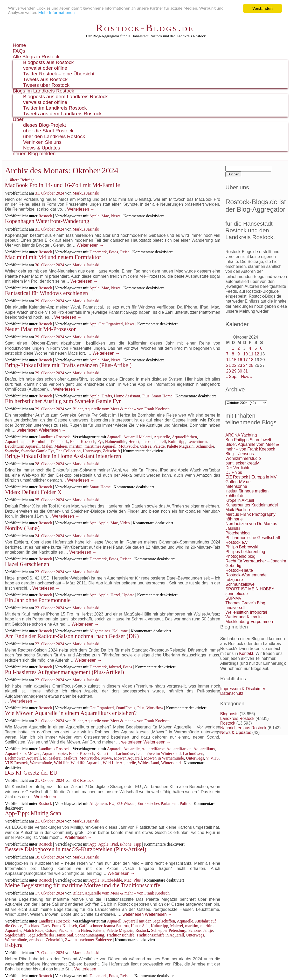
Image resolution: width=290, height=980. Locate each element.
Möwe (106, 758)
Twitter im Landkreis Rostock (55, 108)
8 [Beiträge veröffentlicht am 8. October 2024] (233, 354)
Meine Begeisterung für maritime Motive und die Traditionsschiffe (82, 885)
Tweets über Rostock (46, 85)
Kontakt (246, 653)
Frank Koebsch (83, 442)
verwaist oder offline (45, 68)
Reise (125, 252)
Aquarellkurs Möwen (23, 753)
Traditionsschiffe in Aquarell (160, 935)
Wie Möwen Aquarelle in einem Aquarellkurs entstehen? (71, 713)
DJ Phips (234, 472)
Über (18, 119)
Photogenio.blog (240, 556)
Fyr (100, 442)
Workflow (155, 708)
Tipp (137, 844)
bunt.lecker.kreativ (242, 463)
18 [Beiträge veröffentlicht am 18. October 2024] (251, 360)
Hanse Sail (140, 926)
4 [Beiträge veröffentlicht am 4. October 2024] (250, 348)
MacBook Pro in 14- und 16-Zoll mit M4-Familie (62, 185)
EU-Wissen (126, 803)
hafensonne (236, 486)
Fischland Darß (37, 926)
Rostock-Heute (239, 570)
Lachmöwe (125, 753)
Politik (185, 803)
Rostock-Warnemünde (246, 575)
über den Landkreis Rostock (54, 136)
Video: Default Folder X (33, 492)
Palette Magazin (180, 446)
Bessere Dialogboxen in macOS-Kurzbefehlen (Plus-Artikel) (76, 849)
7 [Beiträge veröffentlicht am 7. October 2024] (227, 354)
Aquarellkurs (204, 749)
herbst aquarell (154, 442)
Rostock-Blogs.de (145, 28)
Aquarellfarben (184, 437)
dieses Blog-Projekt (44, 125)
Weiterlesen (81, 209)
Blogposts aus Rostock (48, 62)
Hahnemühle (116, 442)
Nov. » (247, 377)
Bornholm (40, 442)
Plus (146, 396)
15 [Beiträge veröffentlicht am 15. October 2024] (234, 360)
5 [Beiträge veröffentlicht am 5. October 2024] (256, 348)
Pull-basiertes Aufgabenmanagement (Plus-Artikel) (64, 672)
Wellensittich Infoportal (246, 612)
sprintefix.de (237, 594)
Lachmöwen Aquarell (23, 758)
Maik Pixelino (238, 510)
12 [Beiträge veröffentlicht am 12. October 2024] (257, 354)
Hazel (115, 595)
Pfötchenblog (237, 533)
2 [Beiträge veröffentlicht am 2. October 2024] (239, 348)
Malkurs (70, 758)
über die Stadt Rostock (48, 131)
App (93, 324)
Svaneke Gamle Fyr (37, 451)
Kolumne (120, 631)
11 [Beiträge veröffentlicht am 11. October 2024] (251, 354)
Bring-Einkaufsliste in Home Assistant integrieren (63, 456)
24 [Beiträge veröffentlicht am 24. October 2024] (245, 365)
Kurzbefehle (112, 880)
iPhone (126, 844)
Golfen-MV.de (238, 482)
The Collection (68, 451)
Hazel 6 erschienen (27, 564)
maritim (76, 446)
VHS (215, 758)
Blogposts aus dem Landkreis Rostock (65, 96)
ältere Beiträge (20, 180)
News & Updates (42, 148)
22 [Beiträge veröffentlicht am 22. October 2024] (234, 365)
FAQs (19, 51)
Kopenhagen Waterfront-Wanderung (47, 221)
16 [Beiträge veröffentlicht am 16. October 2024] (240, 360)
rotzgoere (234, 580)
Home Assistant (127, 396)
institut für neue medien (247, 491)
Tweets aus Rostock (45, 79)
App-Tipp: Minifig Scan (33, 813)
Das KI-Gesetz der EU (31, 773)
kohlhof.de (235, 496)
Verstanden (263, 8)
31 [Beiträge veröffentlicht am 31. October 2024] (245, 371)
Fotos (114, 252)
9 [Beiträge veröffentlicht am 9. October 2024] (239, 354)
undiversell (235, 608)
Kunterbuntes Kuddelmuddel (252, 505)
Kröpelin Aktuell (240, 500)
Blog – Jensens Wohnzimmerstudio (243, 456)
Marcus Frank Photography (250, 514)
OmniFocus (126, 708)
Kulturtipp (177, 442)
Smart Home (162, 396)
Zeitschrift (111, 451)
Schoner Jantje (201, 930)
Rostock (45, 216)
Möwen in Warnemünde (164, 758)
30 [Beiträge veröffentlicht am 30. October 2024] (240, 371)
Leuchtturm (197, 442)
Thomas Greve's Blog (245, 603)
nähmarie (234, 519)
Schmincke (205, 446)
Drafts (107, 396)
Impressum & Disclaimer (243, 689)
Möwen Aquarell (128, 758)
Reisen (126, 559)
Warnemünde (41, 763)
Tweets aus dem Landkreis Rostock (62, 114)
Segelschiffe (15, 935)
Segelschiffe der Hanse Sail (50, 935)
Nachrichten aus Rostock (243, 728)
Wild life (61, 763)
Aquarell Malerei (137, 437)
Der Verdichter (239, 468)
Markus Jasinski (86, 193)
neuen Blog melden (34, 153)
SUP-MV (233, 598)
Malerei (61, 446)
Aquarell (114, 437)
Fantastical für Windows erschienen (46, 293)
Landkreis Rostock (54, 437)
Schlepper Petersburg (169, 930)
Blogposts (229, 714)
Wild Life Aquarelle (119, 763)
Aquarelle (162, 437)
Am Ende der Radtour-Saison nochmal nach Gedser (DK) (72, 636)
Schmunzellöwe (240, 584)
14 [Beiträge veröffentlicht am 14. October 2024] (229, 360)
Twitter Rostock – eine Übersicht (59, 74)
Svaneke (12, 451)
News (116, 216)
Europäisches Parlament (157, 803)
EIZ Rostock (83, 780)
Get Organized (111, 324)
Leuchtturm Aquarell (22, 446)
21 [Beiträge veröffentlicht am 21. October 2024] (229, 365)
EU (112, 803)
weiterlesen (27, 430)
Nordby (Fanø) (22, 528)
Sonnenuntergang (90, 935)
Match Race (33, 930)
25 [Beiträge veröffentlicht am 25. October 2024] (251, 365)
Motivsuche (128, 446)
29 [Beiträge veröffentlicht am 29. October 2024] (234, 371)
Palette (159, 446)
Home (19, 45)
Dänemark (98, 252)
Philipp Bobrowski (242, 547)
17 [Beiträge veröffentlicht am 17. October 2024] (245, 360)
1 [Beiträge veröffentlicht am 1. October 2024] (233, 348)
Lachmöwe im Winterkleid (158, 753)
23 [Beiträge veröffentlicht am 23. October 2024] (240, 365)
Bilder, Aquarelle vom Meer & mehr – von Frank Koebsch (121, 409)
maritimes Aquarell (101, 446)
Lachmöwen (193, 753)
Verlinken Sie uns (42, 142)
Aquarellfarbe (153, 749)
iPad (114, 844)
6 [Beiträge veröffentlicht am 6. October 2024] (261, 348)
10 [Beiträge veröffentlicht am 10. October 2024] (245, 354)
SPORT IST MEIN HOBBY (250, 589)
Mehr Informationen (57, 13)
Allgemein (98, 803)
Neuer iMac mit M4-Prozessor (40, 329)
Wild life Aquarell (86, 763)
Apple (94, 216)
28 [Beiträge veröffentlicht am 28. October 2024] (229, 371)
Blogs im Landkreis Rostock (43, 91)
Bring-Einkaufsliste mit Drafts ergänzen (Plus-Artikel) (68, 365)
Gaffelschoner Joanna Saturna (104, 926)
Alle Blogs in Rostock (36, 57)
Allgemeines (100, 631)
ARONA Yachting (241, 435)
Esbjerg (14, 945)
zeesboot (36, 940)
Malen (47, 446)
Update (128, 595)
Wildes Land (149, 763)
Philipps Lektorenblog (245, 552)
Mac (105, 216)
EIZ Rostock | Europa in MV (251, 477)
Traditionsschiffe (120, 935)
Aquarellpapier (17, 442)
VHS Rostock (16, 763)
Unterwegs (92, 451)
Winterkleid (171, 763)
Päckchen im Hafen (75, 930)
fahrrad (115, 667)
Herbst (134, 442)
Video (125, 523)
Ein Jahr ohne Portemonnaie (38, 600)
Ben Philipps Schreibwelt (248, 440)
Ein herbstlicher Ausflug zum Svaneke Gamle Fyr (63, 401)
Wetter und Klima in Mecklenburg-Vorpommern (250, 619)
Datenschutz (232, 693)
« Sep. (231, 377)
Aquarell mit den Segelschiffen (149, 921)
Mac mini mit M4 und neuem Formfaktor (53, 257)
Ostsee (146, 446)
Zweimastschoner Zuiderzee (89, 940)
